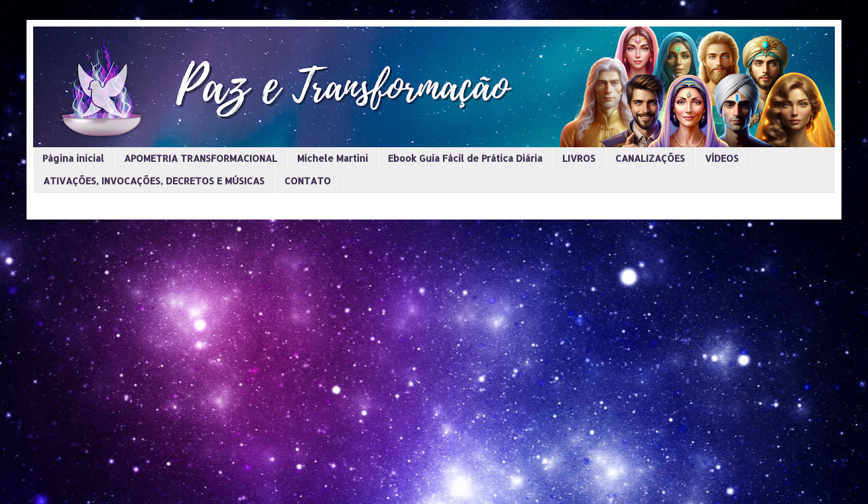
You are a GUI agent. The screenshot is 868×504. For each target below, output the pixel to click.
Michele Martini (333, 158)
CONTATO (308, 181)
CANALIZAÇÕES (650, 158)
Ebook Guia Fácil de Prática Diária (465, 158)
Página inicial (73, 158)
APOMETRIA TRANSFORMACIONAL (201, 158)
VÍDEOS (722, 158)
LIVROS (579, 158)
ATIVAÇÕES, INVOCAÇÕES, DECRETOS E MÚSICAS (154, 181)
